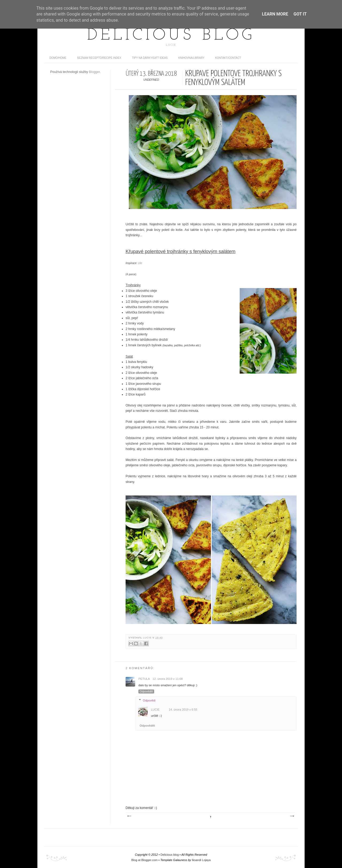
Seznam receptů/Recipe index (99, 58)
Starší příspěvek (292, 816)
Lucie (148, 638)
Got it (300, 14)
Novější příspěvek (129, 816)
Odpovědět (146, 691)
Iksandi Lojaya (201, 860)
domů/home (58, 58)
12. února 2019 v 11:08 (168, 679)
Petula (144, 679)
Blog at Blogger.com (145, 860)
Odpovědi (149, 700)
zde (140, 263)
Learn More (275, 14)
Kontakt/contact (228, 58)
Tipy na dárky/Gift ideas (150, 58)
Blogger (94, 72)
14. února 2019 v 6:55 (183, 710)
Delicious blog (171, 36)
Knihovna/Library (192, 58)
